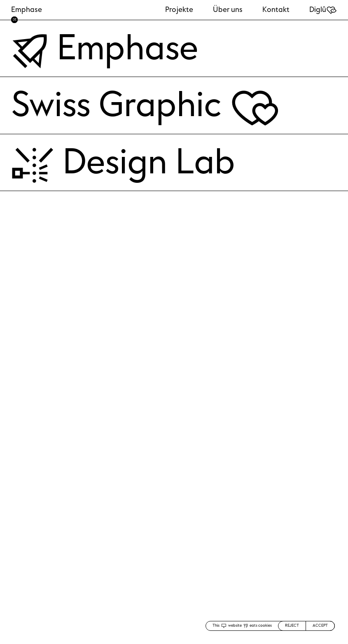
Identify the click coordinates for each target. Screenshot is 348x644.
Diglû (323, 10)
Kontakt (276, 10)
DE (15, 20)
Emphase (27, 10)
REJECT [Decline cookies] (292, 625)
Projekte (179, 10)
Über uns (228, 10)
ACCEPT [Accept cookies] (320, 625)
